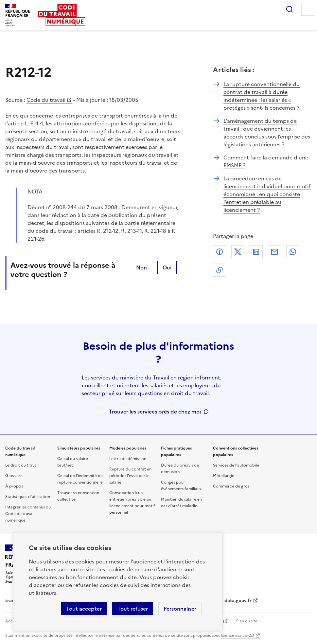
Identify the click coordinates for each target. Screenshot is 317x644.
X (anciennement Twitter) (238, 252)
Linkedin (256, 252)
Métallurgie (224, 476)
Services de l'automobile (236, 465)
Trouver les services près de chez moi (155, 412)
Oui (167, 267)
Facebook (220, 252)
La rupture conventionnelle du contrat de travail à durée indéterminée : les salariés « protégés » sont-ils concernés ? (262, 96)
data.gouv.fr (238, 601)
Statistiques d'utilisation (28, 497)
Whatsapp (293, 252)
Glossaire (14, 476)
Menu (308, 9)
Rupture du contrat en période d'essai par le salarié (130, 476)
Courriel (274, 252)
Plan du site (247, 621)
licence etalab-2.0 (237, 635)
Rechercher (290, 9)
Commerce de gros (231, 486)
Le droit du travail (22, 465)
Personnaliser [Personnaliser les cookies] (180, 609)
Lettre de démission (128, 459)
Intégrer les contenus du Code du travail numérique (28, 514)
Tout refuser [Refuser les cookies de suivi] (133, 609)
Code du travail (46, 100)
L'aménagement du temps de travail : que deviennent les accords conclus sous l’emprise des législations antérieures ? (267, 133)
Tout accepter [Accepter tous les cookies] (84, 609)
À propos (14, 486)
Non (141, 267)
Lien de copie (220, 270)
